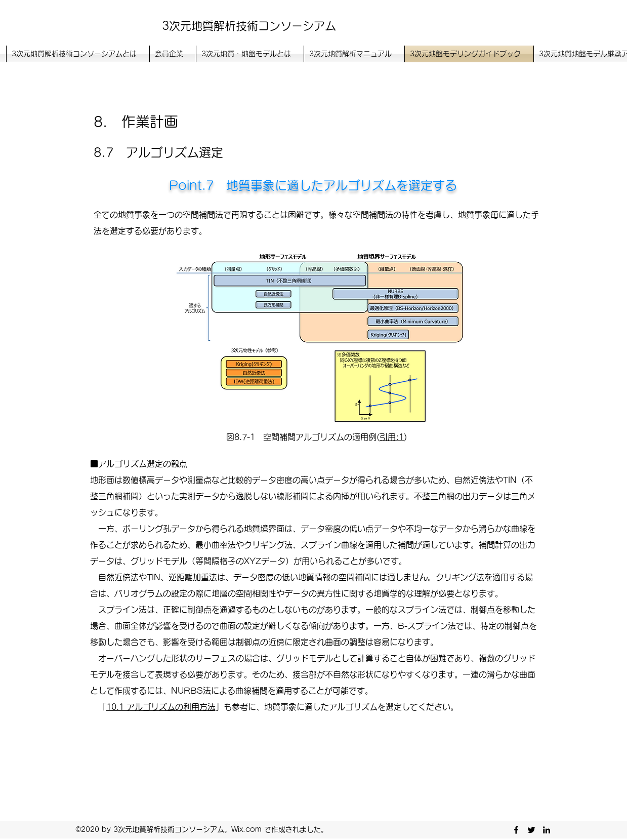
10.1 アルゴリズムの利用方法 (161, 707)
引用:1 (392, 437)
